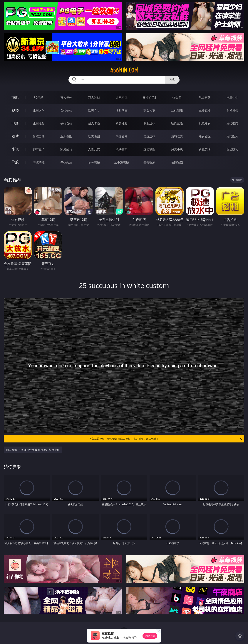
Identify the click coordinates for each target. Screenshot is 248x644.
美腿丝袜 (149, 136)
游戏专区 (122, 97)
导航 (15, 162)
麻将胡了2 (149, 97)
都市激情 (39, 149)
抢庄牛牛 (232, 97)
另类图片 (232, 136)
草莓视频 (94, 162)
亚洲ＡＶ (39, 110)
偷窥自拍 (39, 136)
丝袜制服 (177, 110)
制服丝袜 (149, 123)
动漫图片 (122, 136)
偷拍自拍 (66, 123)
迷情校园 (149, 149)
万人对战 (94, 97)
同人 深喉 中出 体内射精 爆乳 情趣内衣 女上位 (33, 450)
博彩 (15, 97)
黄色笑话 (205, 149)
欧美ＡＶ (94, 110)
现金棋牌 (205, 97)
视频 (15, 110)
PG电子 (39, 97)
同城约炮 (39, 162)
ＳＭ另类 (232, 110)
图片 (15, 136)
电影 (15, 123)
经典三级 (177, 123)
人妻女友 (94, 149)
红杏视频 (149, 162)
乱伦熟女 (205, 123)
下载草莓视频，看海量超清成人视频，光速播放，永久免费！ (166, 439)
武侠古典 (122, 149)
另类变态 (232, 123)
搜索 (172, 80)
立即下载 (150, 636)
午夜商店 (66, 162)
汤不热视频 (122, 162)
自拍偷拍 (66, 110)
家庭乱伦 (66, 149)
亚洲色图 (66, 136)
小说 (15, 149)
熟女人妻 (149, 110)
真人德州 (66, 97)
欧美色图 (94, 136)
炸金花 (177, 97)
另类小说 (177, 149)
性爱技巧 (232, 149)
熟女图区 (205, 136)
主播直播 (205, 110)
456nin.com (124, 70)
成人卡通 (94, 123)
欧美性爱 (122, 123)
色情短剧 (177, 162)
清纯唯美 (177, 136)
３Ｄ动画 (122, 110)
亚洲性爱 (39, 123)
